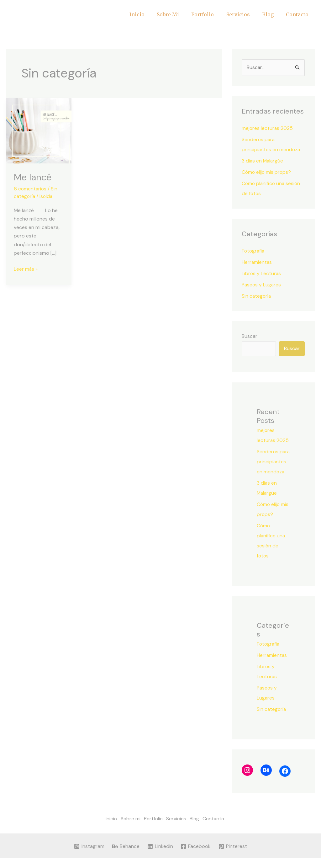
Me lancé (33, 177)
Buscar (250, 336)
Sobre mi (178, 14)
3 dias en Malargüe (263, 161)
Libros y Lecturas (262, 273)
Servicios (244, 14)
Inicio (150, 14)
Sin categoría (257, 296)
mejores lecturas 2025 (268, 128)
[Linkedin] (160, 856)
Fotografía (254, 251)
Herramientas (257, 262)
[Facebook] (196, 856)
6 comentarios (31, 189)
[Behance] (126, 856)
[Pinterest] (233, 856)
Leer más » (26, 268)
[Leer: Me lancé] (39, 130)
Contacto (298, 14)
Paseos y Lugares (262, 285)
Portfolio (211, 14)
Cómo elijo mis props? (267, 172)
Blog (271, 14)
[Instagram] (89, 856)
